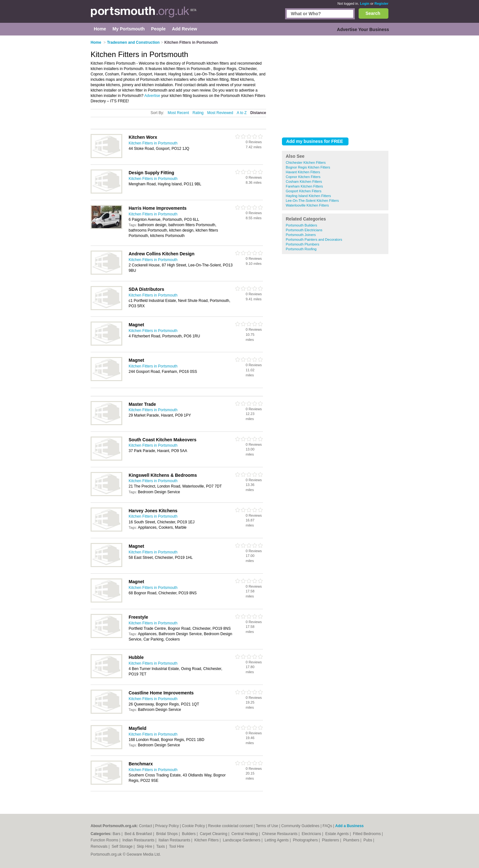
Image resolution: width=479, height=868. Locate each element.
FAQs (327, 826)
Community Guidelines (300, 826)
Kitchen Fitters (207, 840)
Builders (189, 834)
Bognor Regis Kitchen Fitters (308, 167)
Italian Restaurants (175, 840)
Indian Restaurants (139, 840)
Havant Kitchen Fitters (303, 172)
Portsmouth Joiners (301, 235)
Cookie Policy (193, 826)
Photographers (306, 840)
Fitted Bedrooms (367, 834)
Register (381, 3)
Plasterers (331, 840)
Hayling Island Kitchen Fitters (308, 196)
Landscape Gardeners (242, 840)
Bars (117, 834)
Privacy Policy (167, 826)
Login (365, 3)
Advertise (152, 96)
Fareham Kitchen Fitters (304, 186)
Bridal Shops (167, 834)
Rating (198, 113)
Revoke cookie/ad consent (230, 826)
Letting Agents (277, 840)
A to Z (242, 113)
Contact (146, 826)
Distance (258, 113)
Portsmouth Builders (301, 225)
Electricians (312, 834)
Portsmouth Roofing (301, 249)
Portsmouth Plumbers (303, 244)
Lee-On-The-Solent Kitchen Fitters (312, 201)
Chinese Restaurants (280, 834)
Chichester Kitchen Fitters (306, 163)
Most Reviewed (220, 113)
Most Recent (178, 113)
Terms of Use (267, 826)
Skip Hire (145, 846)
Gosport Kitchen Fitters (304, 191)
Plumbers (352, 840)
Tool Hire (177, 846)
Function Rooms (105, 840)
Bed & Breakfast (139, 834)
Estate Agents (338, 834)
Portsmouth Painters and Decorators (314, 239)
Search (373, 13)
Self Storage (122, 846)
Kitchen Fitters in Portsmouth (153, 143)
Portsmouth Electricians (304, 230)
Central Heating (245, 834)
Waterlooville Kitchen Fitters (307, 205)
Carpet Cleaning (214, 834)
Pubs (368, 840)
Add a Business (349, 826)
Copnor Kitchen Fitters (303, 177)
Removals (100, 846)
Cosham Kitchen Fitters (304, 182)
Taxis (161, 846)
